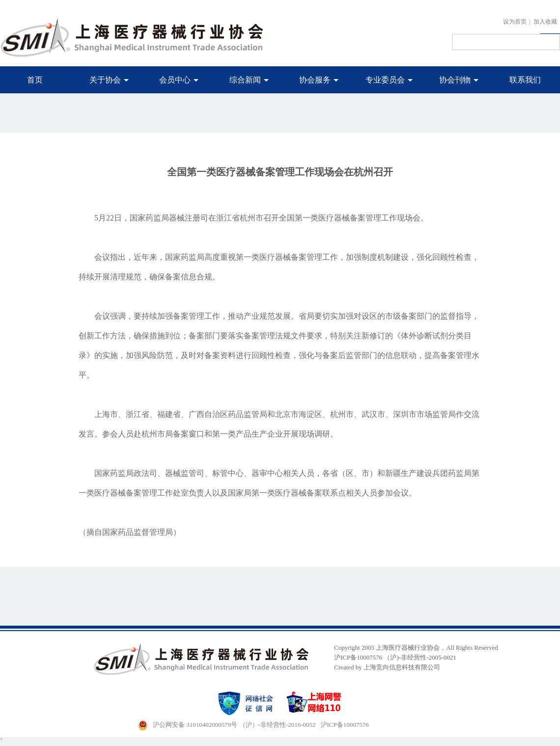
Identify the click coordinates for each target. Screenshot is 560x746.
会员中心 (179, 80)
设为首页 (515, 22)
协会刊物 (459, 80)
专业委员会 (389, 80)
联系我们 (525, 80)
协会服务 (319, 80)
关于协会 (109, 80)
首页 (35, 80)
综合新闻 (249, 80)
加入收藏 (545, 22)
